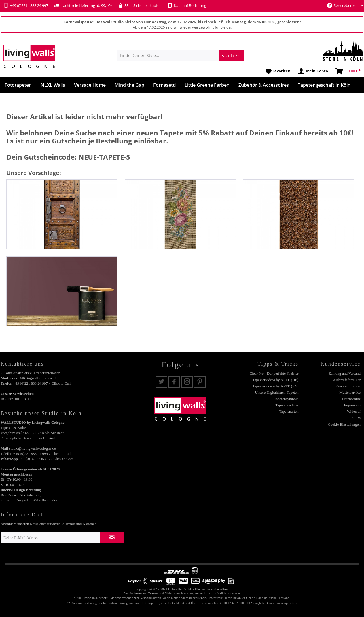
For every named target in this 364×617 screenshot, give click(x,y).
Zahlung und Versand (345, 373)
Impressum (352, 405)
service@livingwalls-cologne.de (33, 378)
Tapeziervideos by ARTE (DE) (276, 380)
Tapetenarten (289, 411)
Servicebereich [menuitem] (343, 5)
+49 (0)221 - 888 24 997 (26, 5)
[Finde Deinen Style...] (180, 55)
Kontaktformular (348, 386)
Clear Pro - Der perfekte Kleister (274, 373)
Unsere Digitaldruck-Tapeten (277, 392)
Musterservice (350, 392)
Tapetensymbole (286, 399)
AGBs (356, 418)
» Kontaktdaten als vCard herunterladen (30, 373)
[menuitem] (180, 55)
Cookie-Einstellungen (344, 424)
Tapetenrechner (287, 405)
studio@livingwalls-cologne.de (32, 448)
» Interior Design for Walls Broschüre (29, 500)
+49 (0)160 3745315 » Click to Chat (46, 459)
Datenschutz (351, 399)
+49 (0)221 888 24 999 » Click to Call (42, 454)
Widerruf (354, 411)
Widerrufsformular (346, 380)
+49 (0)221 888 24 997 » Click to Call (42, 383)
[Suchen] (231, 55)
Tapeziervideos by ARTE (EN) (276, 386)
